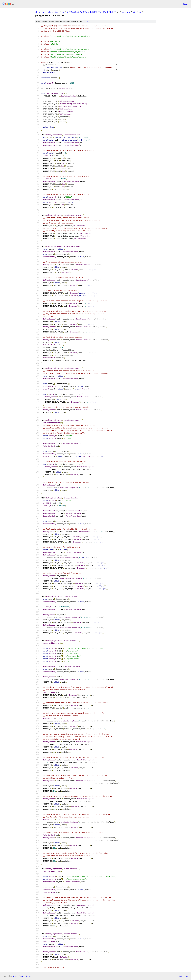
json (187, 976)
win (134, 12)
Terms (29, 976)
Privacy (22, 976)
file (86, 21)
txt (181, 976)
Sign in (186, 4)
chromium (41, 12)
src (63, 12)
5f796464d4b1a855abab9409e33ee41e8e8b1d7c (92, 12)
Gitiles (15, 976)
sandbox (126, 12)
